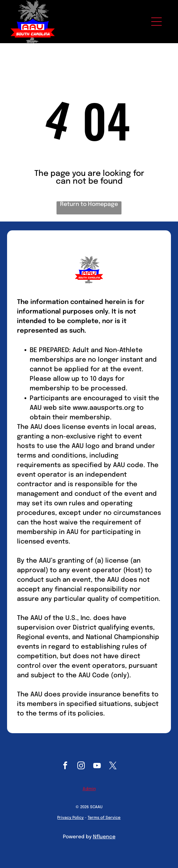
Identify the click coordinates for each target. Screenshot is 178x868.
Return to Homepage (89, 204)
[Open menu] (156, 22)
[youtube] (97, 767)
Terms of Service (104, 818)
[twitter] (113, 767)
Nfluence (104, 837)
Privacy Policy (70, 818)
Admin (89, 789)
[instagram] (81, 767)
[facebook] (65, 767)
